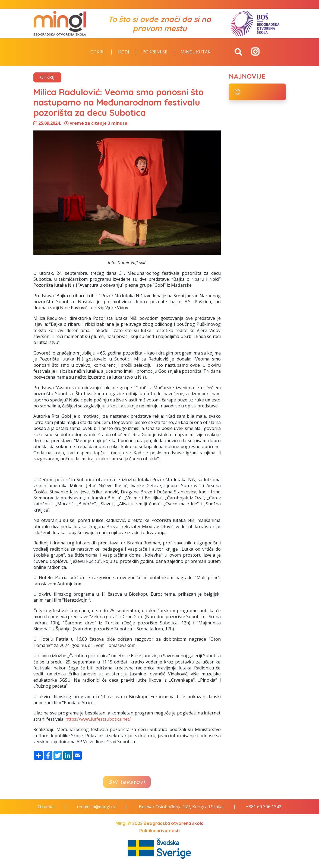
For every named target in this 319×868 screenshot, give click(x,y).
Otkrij (98, 52)
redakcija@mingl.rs (96, 807)
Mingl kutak (195, 52)
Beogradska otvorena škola (174, 823)
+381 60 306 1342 (264, 807)
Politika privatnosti (159, 831)
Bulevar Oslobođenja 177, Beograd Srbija (181, 807)
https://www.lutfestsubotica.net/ (98, 719)
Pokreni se (155, 52)
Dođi (124, 52)
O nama (46, 807)
